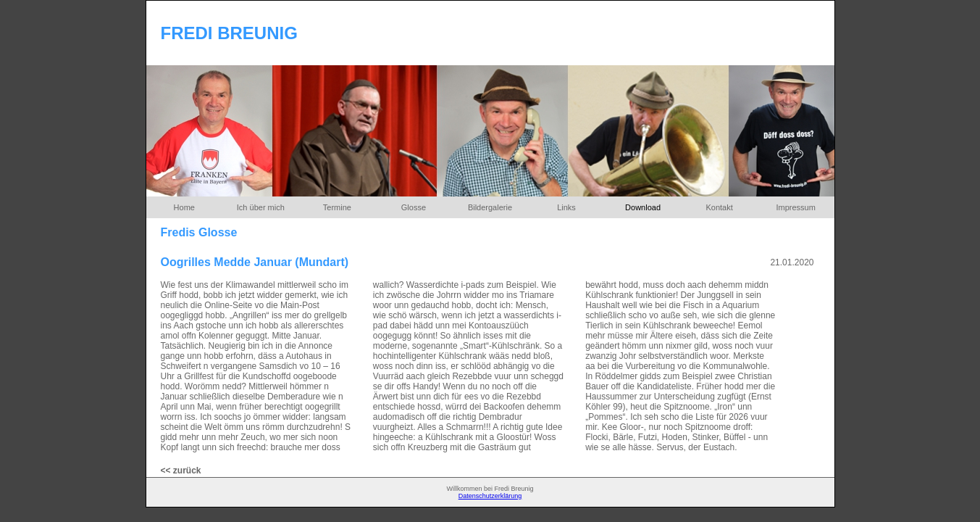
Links (566, 207)
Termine (337, 207)
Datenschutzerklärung (490, 496)
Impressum (795, 207)
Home (184, 207)
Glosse (414, 207)
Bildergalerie (490, 207)
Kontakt (719, 207)
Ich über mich (261, 207)
